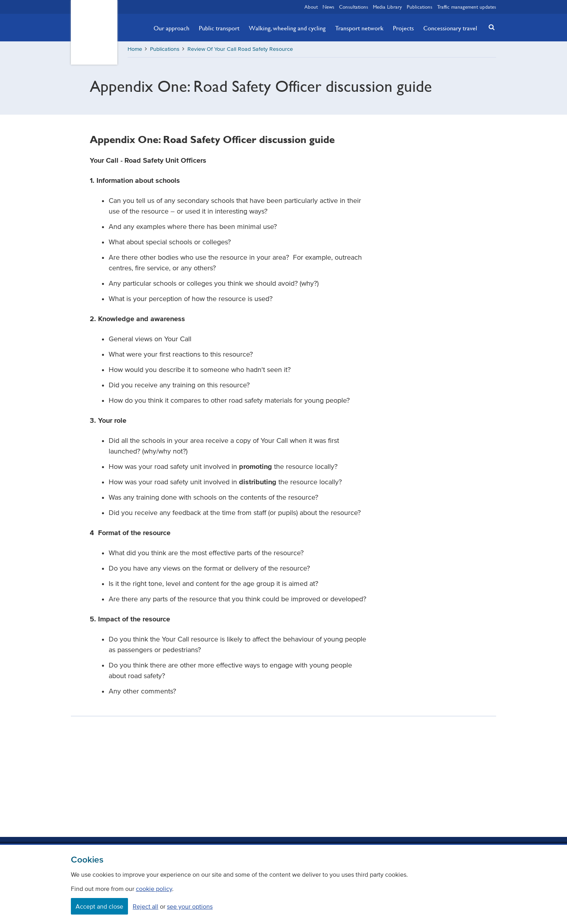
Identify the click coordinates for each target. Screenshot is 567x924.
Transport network (359, 28)
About (311, 7)
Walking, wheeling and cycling (287, 28)
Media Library (387, 7)
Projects (403, 28)
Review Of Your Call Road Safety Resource (240, 49)
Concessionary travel (450, 28)
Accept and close (99, 906)
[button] (489, 27)
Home (135, 49)
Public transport (219, 28)
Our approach (171, 28)
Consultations (354, 7)
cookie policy (154, 889)
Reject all (145, 906)
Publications (420, 7)
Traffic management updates (467, 7)
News (328, 7)
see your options (190, 906)
